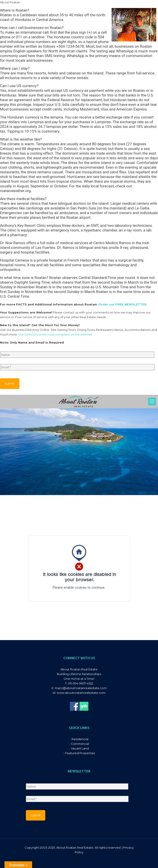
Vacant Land (80, 748)
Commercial (80, 744)
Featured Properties (80, 753)
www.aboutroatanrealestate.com (81, 693)
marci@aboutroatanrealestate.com (81, 688)
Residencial (80, 739)
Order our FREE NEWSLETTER (123, 304)
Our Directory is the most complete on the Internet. (56, 334)
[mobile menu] (152, 401)
